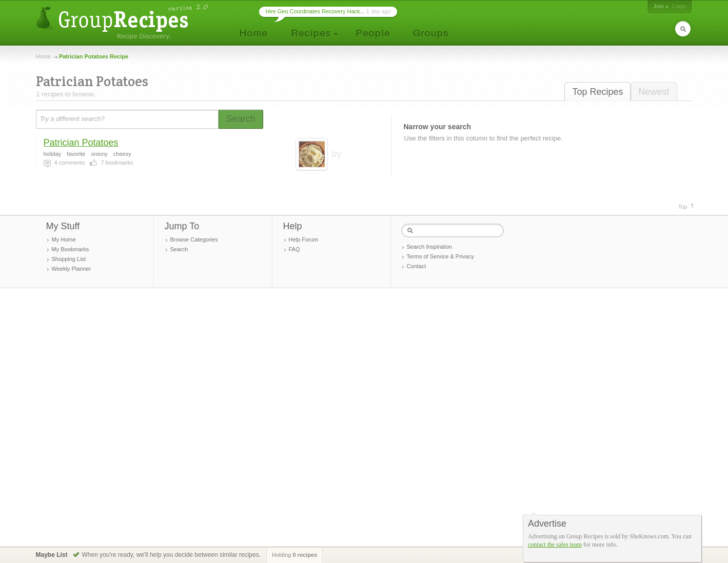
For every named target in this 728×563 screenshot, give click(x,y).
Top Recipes (597, 92)
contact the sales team (555, 545)
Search (179, 249)
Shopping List (69, 259)
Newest (654, 92)
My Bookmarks (71, 249)
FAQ (294, 249)
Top (683, 207)
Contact (417, 266)
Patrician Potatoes (81, 143)
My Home (64, 239)
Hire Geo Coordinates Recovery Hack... (315, 11)
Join (658, 6)
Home (43, 56)
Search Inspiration (430, 247)
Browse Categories (194, 239)
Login (680, 6)
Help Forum (303, 239)
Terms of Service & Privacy (440, 256)
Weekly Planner (72, 269)
